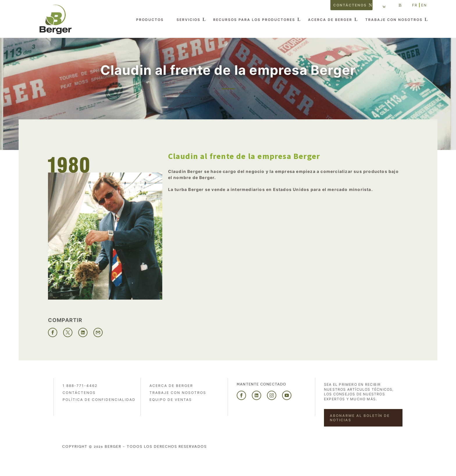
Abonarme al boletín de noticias (360, 418)
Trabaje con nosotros (394, 20)
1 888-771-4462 (80, 386)
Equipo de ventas (171, 400)
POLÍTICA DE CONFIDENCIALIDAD (99, 400)
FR (415, 5)
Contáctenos (350, 5)
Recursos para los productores (254, 20)
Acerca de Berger (330, 20)
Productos (150, 20)
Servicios (188, 20)
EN (424, 5)
